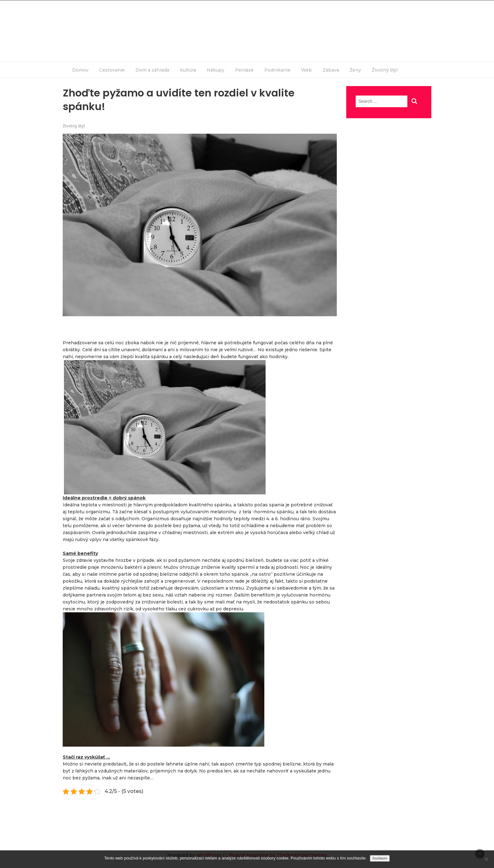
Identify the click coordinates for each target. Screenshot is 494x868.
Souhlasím (380, 858)
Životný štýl (385, 70)
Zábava (331, 70)
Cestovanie (112, 70)
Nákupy (215, 70)
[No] (486, 859)
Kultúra (188, 70)
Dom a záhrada (152, 70)
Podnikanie (277, 70)
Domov (80, 70)
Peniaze (244, 70)
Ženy (355, 70)
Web (307, 70)
